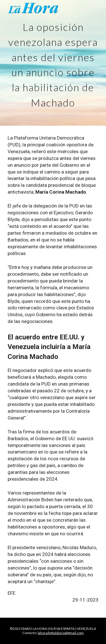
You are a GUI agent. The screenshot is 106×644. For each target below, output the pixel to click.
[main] (53, 63)
